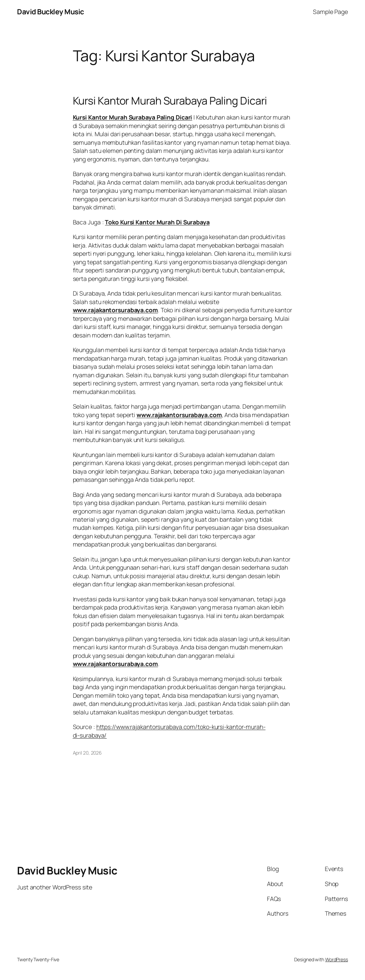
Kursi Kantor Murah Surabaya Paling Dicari (170, 101)
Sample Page (330, 12)
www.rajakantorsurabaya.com (115, 310)
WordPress (337, 959)
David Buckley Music (51, 12)
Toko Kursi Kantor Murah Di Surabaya (157, 222)
